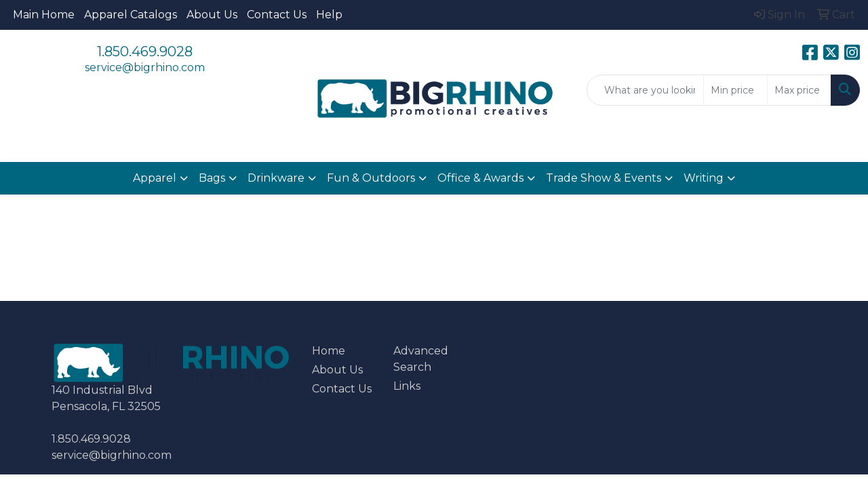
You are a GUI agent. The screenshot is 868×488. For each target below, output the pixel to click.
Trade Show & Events (604, 178)
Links (407, 386)
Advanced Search (421, 359)
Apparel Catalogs (131, 15)
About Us (212, 15)
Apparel (155, 178)
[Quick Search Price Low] (735, 90)
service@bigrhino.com (145, 67)
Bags (212, 178)
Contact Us (277, 15)
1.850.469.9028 (145, 52)
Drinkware (276, 178)
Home (329, 351)
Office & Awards (480, 178)
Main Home (44, 15)
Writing (704, 178)
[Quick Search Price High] (799, 90)
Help (329, 15)
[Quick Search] (645, 90)
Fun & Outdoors (371, 178)
